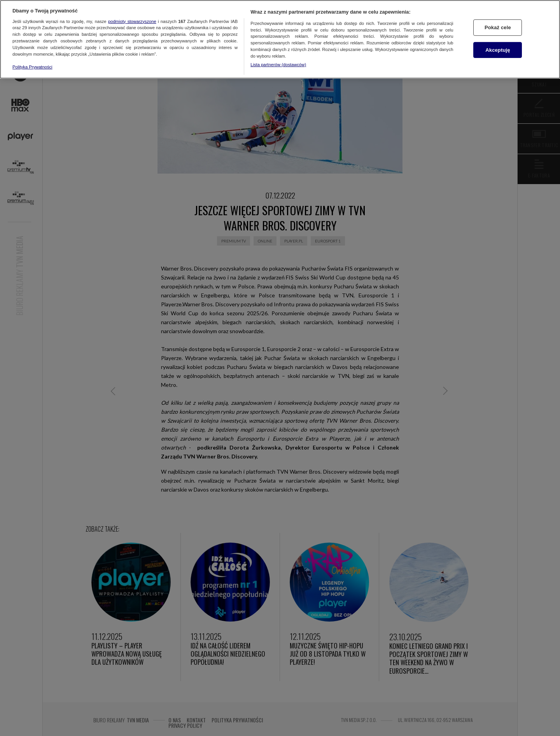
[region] (280, 39)
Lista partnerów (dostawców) (278, 65)
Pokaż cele (498, 27)
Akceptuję (498, 50)
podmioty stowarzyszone (132, 21)
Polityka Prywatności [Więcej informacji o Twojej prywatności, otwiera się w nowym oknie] (32, 67)
